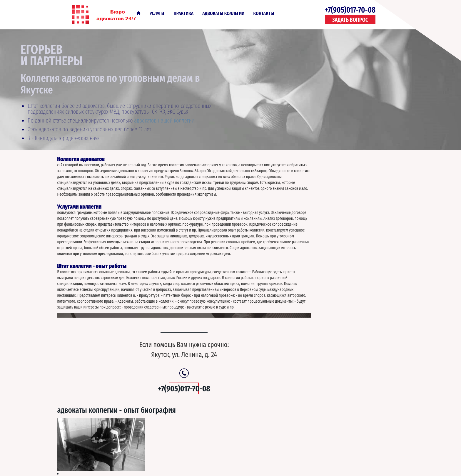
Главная (138, 13)
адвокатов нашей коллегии (164, 120)
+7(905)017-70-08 (350, 10)
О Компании (255, 438)
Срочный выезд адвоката (325, 300)
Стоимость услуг (316, 239)
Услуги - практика (216, 438)
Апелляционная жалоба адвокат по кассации (345, 290)
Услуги (157, 13)
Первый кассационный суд (327, 310)
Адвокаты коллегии (223, 13)
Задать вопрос (350, 20)
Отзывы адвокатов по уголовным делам (340, 320)
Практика (184, 13)
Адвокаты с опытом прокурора (331, 249)
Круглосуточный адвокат (325, 269)
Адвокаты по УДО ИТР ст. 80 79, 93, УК (335, 280)
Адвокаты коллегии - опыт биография (330, 164)
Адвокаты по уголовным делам (108, 14)
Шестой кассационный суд (326, 259)
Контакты (264, 13)
